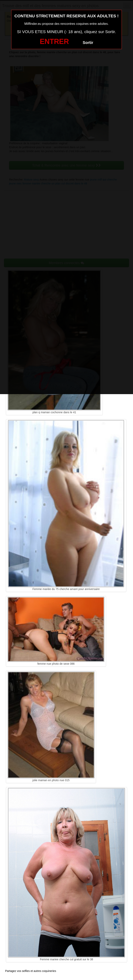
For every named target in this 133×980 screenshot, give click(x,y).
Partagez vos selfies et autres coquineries (31, 971)
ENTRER (54, 41)
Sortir (88, 43)
